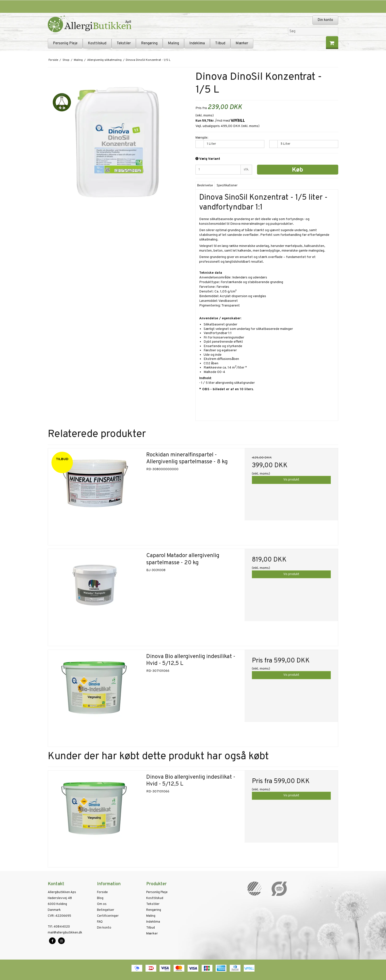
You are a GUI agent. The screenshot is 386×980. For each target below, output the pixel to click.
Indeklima (197, 43)
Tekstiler (124, 43)
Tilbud (220, 43)
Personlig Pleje (65, 43)
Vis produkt (291, 480)
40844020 (59, 927)
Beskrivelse (205, 186)
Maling (173, 43)
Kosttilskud (97, 43)
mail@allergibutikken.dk (65, 933)
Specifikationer (227, 186)
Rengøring (149, 43)
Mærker (242, 43)
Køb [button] (298, 170)
